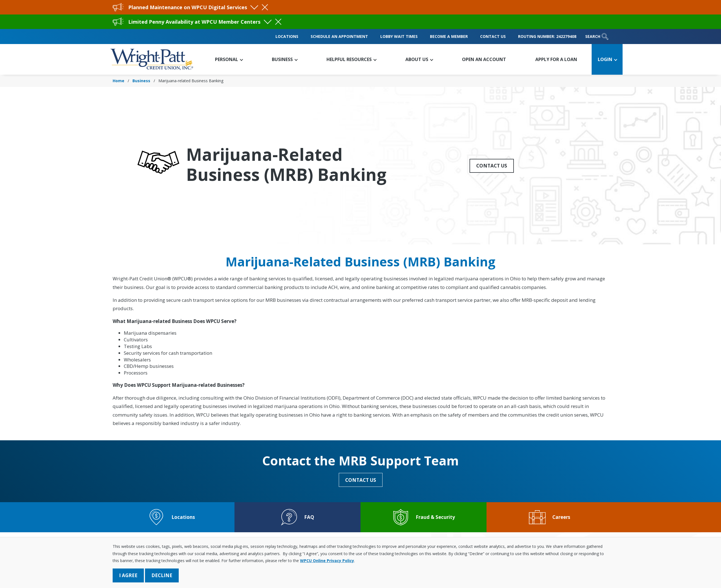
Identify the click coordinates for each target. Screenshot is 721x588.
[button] (228, 59)
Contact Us (493, 36)
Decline (162, 575)
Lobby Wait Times (399, 36)
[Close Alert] (265, 7)
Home (118, 81)
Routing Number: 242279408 (547, 36)
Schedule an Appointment (339, 36)
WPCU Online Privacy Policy (327, 561)
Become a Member (449, 36)
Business (141, 81)
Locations (287, 36)
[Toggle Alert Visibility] (254, 6)
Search (597, 37)
